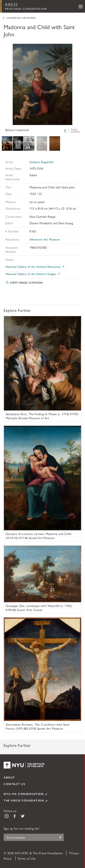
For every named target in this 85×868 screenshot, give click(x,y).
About (9, 777)
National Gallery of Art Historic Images (33, 274)
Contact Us (14, 784)
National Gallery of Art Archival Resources (35, 267)
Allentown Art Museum (45, 239)
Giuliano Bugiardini (41, 162)
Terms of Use (27, 858)
